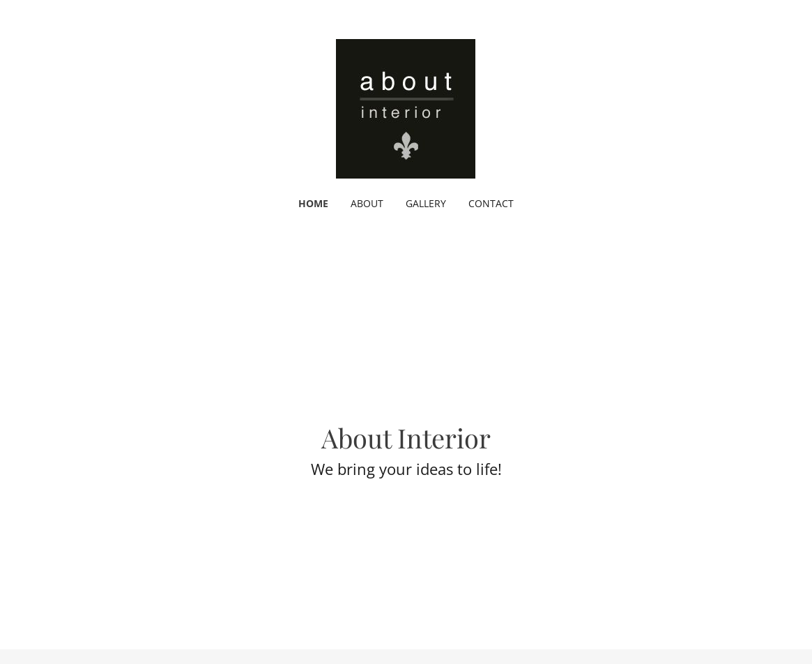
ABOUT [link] (367, 203)
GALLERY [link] (426, 203)
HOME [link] (313, 203)
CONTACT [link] (491, 203)
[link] (406, 107)
